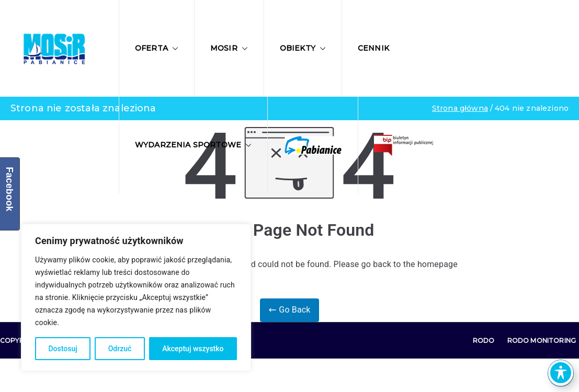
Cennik (373, 48)
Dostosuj (63, 349)
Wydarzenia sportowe (193, 145)
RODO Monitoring (542, 341)
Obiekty (303, 48)
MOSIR (229, 48)
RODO (484, 341)
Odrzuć (120, 349)
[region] (136, 297)
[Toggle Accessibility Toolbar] (561, 373)
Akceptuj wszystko (193, 349)
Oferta (157, 48)
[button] (173, 49)
